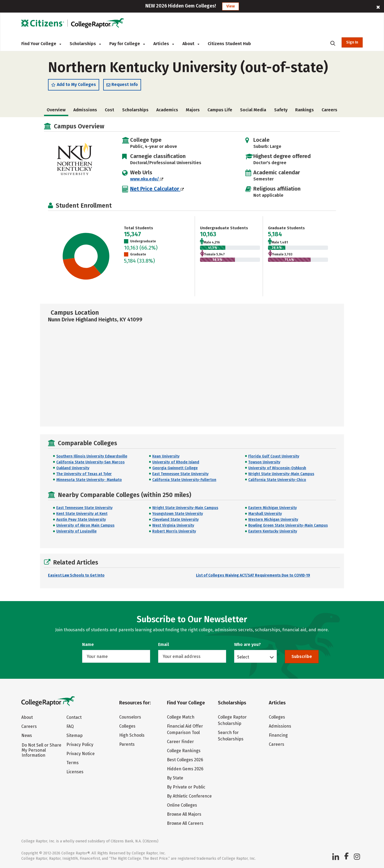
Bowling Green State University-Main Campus (288, 525)
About (191, 44)
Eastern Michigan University (273, 508)
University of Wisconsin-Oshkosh (277, 468)
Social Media (253, 110)
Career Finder (180, 742)
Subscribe (302, 656)
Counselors (130, 717)
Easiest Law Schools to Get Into (76, 575)
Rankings (305, 110)
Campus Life (220, 110)
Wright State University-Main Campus (281, 474)
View (231, 6)
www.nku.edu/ (147, 179)
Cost (109, 110)
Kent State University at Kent (82, 514)
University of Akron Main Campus (85, 525)
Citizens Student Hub (229, 44)
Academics (167, 110)
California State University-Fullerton (184, 480)
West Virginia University (173, 525)
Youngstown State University (178, 514)
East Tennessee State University (180, 474)
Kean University (166, 456)
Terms (73, 763)
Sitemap (75, 735)
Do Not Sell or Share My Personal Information (41, 750)
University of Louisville (76, 531)
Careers (329, 110)
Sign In (352, 42)
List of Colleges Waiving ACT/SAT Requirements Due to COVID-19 (253, 575)
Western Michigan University (273, 520)
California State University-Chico (277, 480)
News (27, 735)
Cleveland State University (175, 520)
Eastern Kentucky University (273, 531)
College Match (181, 717)
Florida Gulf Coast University (274, 456)
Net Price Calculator (157, 189)
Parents (127, 744)
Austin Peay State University (81, 520)
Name (88, 644)
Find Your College (41, 44)
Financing (278, 735)
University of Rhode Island (176, 462)
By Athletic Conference (189, 796)
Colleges (127, 726)
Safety (281, 110)
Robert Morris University (174, 531)
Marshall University (265, 514)
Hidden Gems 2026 (185, 769)
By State (175, 778)
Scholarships (85, 44)
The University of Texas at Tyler (84, 474)
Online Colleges (182, 805)
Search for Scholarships (231, 736)
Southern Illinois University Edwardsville (92, 456)
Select (243, 657)
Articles (164, 44)
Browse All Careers (185, 823)
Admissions (85, 110)
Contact (74, 717)
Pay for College (127, 44)
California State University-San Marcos (90, 462)
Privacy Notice (81, 754)
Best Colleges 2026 (185, 760)
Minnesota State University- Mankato (89, 480)
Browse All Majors (184, 814)
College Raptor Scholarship (232, 720)
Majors (193, 110)
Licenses (75, 772)
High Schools (132, 735)
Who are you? (247, 644)
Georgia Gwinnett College (175, 468)
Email (164, 644)
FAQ (70, 726)
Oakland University (73, 468)
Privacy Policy (80, 745)
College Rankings (184, 751)
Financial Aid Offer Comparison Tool (185, 729)
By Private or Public (186, 787)
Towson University (264, 462)
